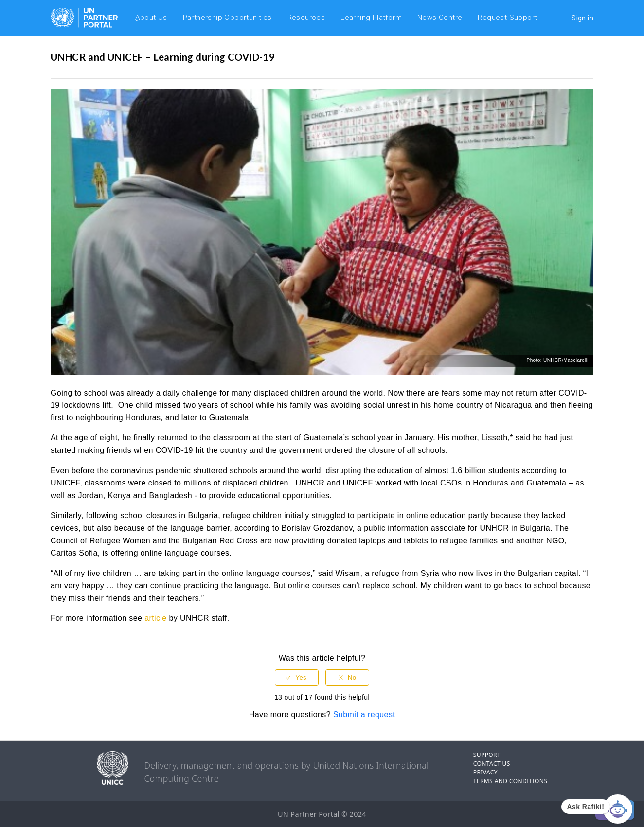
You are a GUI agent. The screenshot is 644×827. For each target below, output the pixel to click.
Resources (306, 18)
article (155, 618)
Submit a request (364, 714)
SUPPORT (487, 755)
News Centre (440, 18)
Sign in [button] (582, 18)
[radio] (297, 678)
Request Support (507, 18)
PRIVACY (485, 772)
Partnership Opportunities (227, 18)
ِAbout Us (151, 18)
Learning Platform (371, 18)
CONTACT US (492, 764)
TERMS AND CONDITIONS (510, 781)
